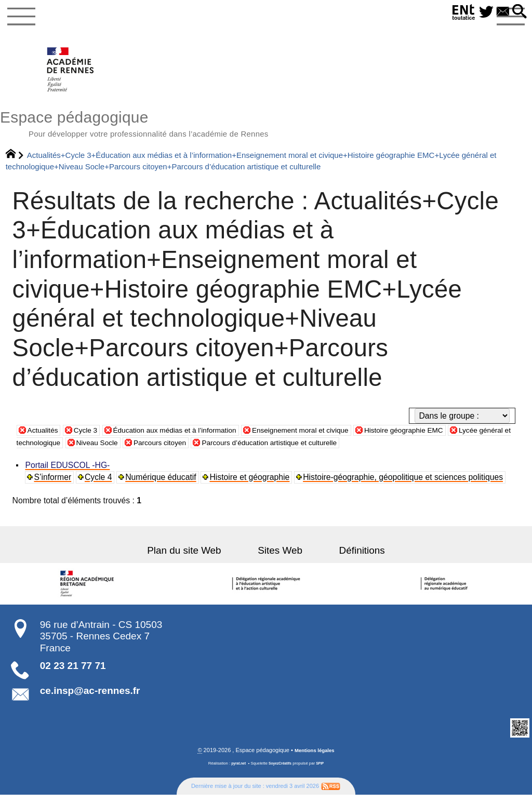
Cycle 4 (100, 484)
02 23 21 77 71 (73, 673)
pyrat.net (236, 771)
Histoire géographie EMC (454, 437)
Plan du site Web (198, 558)
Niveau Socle (181, 450)
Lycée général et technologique (84, 450)
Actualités (45, 437)
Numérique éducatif (163, 484)
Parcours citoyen (251, 450)
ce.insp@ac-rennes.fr (90, 698)
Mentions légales (315, 758)
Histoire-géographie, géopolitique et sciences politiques (405, 484)
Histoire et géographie (252, 484)
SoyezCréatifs (281, 771)
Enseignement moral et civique (336, 437)
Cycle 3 (92, 437)
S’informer (54, 484)
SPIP (323, 771)
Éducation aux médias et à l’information (193, 437)
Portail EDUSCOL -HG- (69, 472)
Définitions (348, 558)
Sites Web (280, 558)
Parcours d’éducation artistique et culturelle (375, 450)
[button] (518, 12)
